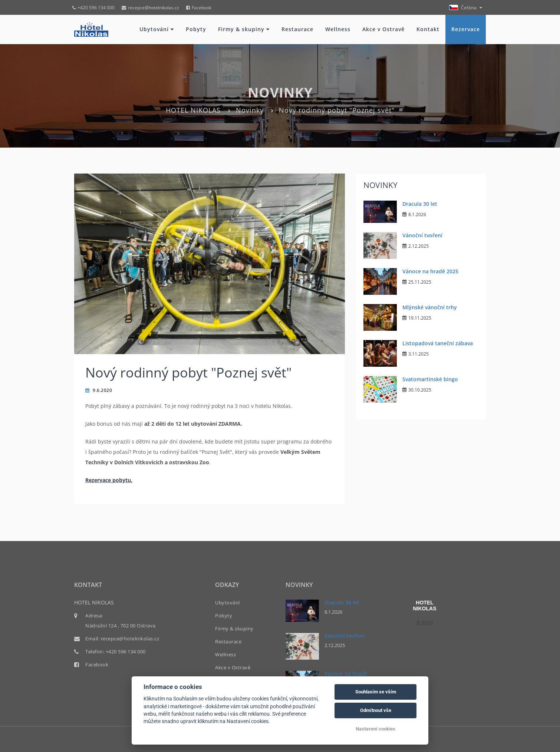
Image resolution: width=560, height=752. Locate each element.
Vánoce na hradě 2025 (430, 271)
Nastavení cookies (375, 729)
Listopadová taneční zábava (438, 343)
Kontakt (428, 29)
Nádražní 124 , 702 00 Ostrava (121, 626)
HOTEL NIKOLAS (193, 110)
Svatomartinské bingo (430, 379)
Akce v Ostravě (383, 29)
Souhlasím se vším (376, 692)
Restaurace (297, 29)
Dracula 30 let (420, 204)
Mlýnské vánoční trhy (430, 307)
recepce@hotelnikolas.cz (150, 8)
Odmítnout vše (376, 710)
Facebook (199, 8)
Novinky (250, 110)
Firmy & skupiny (244, 29)
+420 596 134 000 (93, 8)
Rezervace (466, 29)
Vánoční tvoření (422, 235)
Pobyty (196, 29)
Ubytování (157, 29)
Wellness (338, 29)
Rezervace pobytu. (109, 480)
